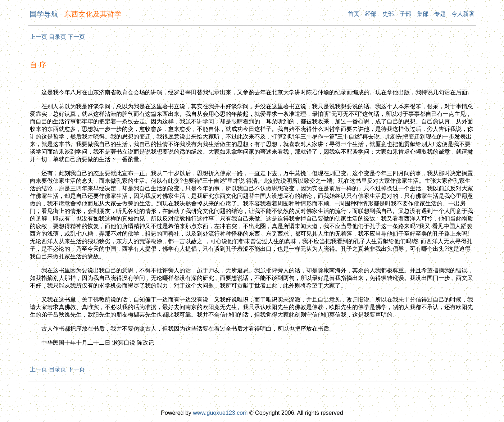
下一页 (76, 37)
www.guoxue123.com (220, 413)
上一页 (38, 37)
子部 (405, 14)
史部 (388, 14)
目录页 (58, 37)
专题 (440, 14)
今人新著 (463, 14)
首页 (354, 14)
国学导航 (44, 14)
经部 (371, 14)
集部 (423, 14)
